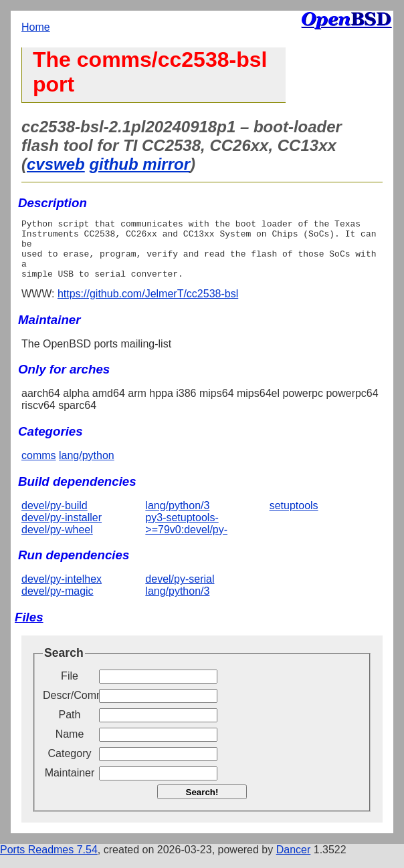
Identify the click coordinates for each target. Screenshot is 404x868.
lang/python (87, 467)
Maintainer (70, 785)
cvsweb (56, 164)
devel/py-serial (180, 591)
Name (70, 746)
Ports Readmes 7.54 (49, 862)
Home (36, 27)
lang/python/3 (177, 518)
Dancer (294, 862)
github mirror (139, 164)
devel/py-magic (58, 603)
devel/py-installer (62, 530)
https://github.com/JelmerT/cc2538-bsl (148, 306)
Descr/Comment (70, 707)
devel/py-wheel (57, 542)
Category (70, 765)
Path (70, 727)
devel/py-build (55, 518)
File (70, 688)
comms (39, 467)
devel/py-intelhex (62, 591)
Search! (202, 804)
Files (29, 629)
